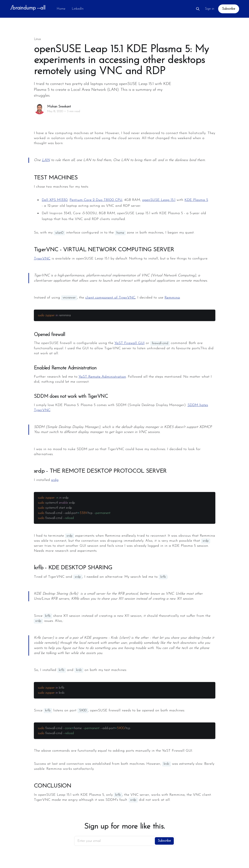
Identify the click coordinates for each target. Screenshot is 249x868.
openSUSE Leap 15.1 (159, 200)
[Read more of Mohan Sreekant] (40, 109)
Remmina (172, 298)
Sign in (210, 9)
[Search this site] (198, 9)
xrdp (55, 480)
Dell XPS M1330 (55, 200)
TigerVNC (42, 259)
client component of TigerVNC (110, 298)
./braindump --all (28, 8)
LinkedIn (78, 9)
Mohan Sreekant (59, 107)
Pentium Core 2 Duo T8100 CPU (96, 200)
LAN (46, 160)
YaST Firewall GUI (130, 343)
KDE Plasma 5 (196, 200)
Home (61, 9)
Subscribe (229, 9)
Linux (37, 39)
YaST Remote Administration (102, 377)
